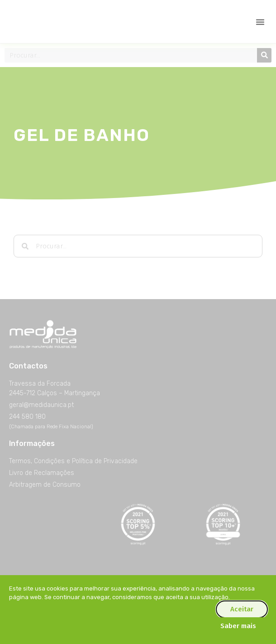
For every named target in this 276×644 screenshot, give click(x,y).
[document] (138, 322)
